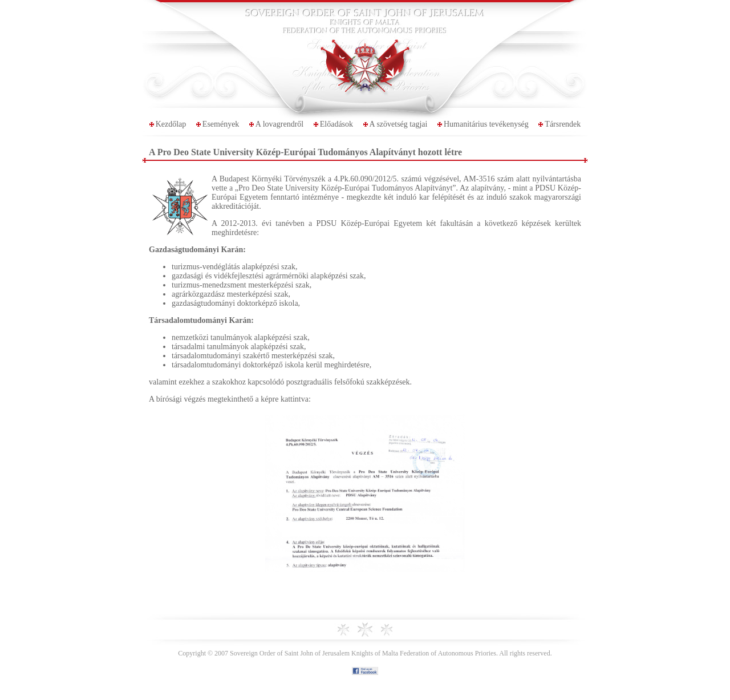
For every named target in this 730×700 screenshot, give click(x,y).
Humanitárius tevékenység (486, 124)
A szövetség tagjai (399, 124)
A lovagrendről (279, 124)
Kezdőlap (171, 124)
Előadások (336, 124)
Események (221, 124)
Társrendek (563, 124)
